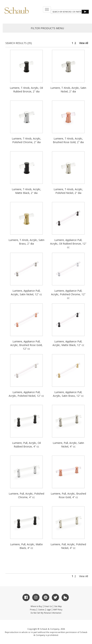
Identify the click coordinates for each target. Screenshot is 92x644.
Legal (49, 610)
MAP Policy (58, 610)
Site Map (58, 606)
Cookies (41, 610)
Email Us (48, 606)
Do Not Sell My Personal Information (46, 613)
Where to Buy (36, 606)
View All (84, 43)
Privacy (33, 610)
